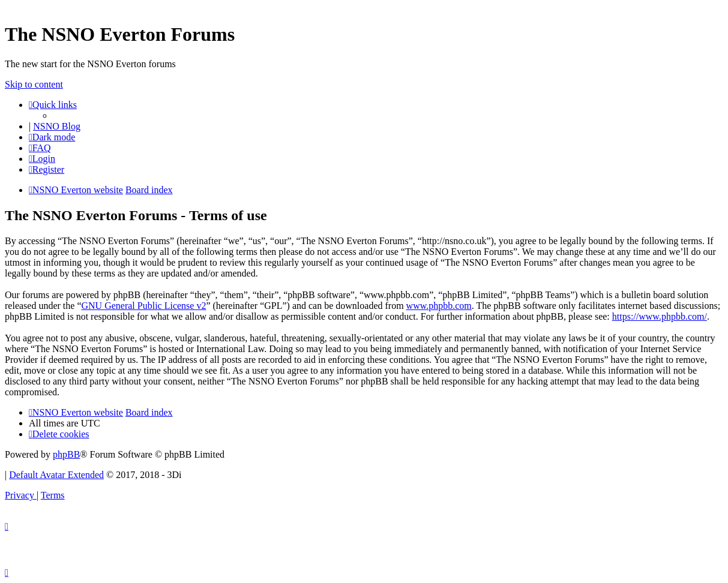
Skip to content (34, 84)
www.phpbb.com (439, 306)
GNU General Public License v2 (143, 306)
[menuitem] (40, 148)
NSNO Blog (57, 126)
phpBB (66, 454)
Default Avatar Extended (56, 475)
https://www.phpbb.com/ (660, 316)
